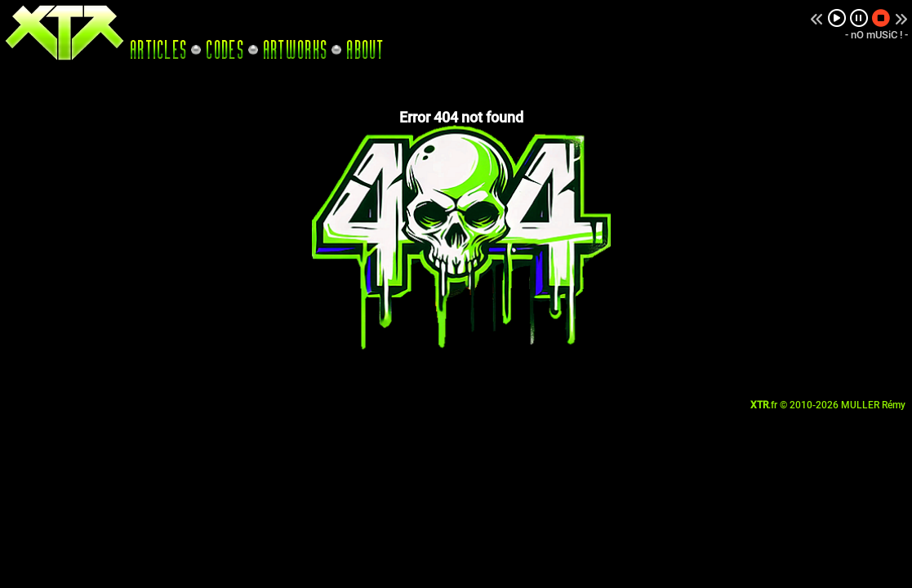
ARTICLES (159, 49)
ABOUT (366, 49)
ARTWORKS (296, 49)
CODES (225, 49)
